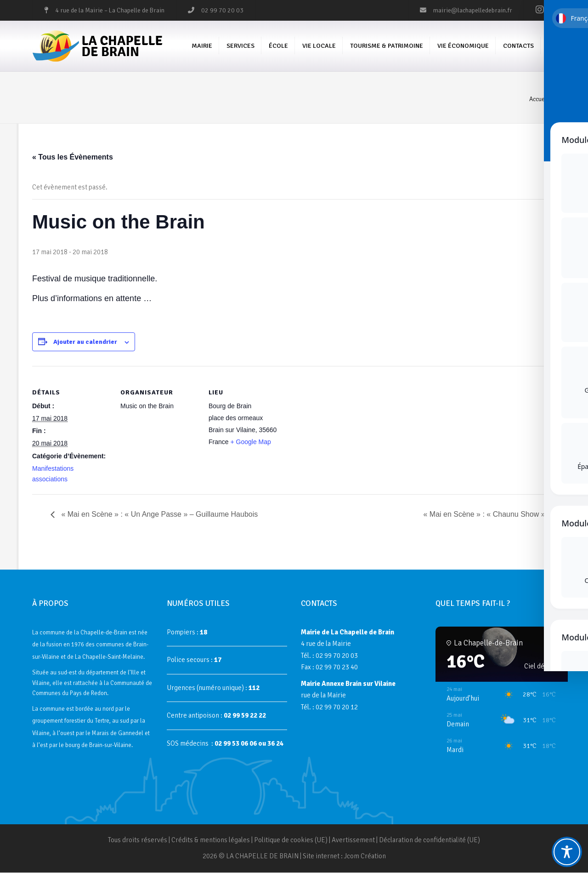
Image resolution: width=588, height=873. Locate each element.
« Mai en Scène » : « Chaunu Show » (485, 515)
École (278, 46)
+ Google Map (250, 442)
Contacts (518, 46)
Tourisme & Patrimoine (387, 46)
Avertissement (353, 840)
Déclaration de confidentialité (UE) (430, 840)
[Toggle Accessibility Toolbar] (567, 852)
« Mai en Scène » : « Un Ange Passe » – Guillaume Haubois (158, 515)
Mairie (202, 46)
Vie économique (463, 46)
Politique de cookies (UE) (291, 840)
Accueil (539, 100)
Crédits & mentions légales (211, 840)
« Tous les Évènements (73, 157)
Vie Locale (319, 46)
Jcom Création (365, 857)
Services (240, 46)
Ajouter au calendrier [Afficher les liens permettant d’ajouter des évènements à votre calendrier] (85, 343)
